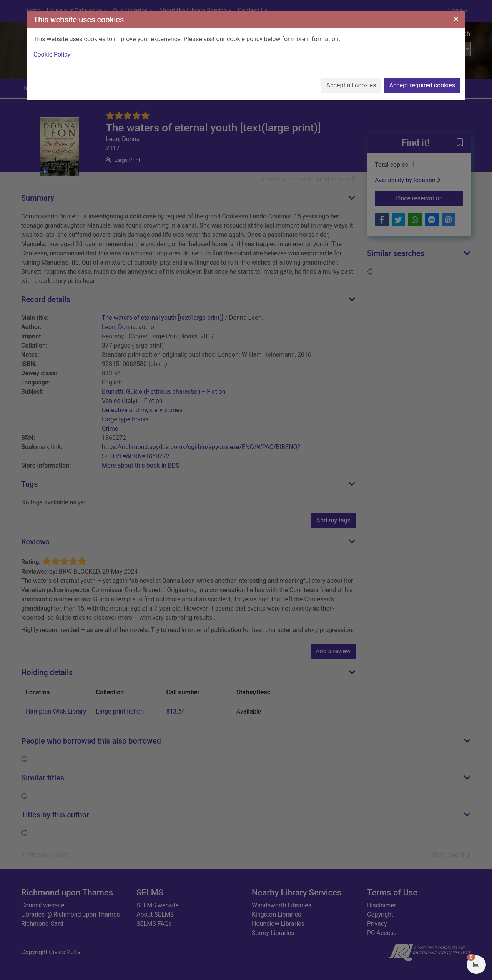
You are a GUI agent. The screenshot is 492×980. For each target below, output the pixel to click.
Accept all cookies (351, 85)
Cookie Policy (52, 54)
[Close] (456, 19)
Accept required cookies (422, 85)
